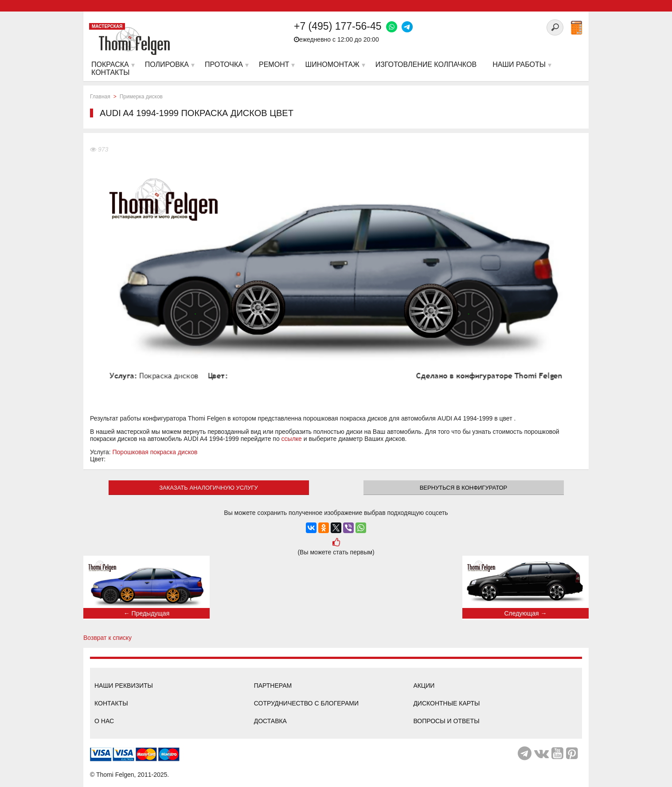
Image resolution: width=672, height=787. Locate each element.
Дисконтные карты (446, 703)
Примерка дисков (141, 97)
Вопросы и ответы (446, 721)
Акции (424, 686)
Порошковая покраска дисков (155, 452)
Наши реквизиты (124, 686)
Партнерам (273, 686)
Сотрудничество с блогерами (306, 703)
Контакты (111, 703)
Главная (100, 97)
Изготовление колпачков (426, 64)
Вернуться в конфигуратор (464, 488)
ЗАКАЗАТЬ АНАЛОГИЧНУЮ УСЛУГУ (209, 488)
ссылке (292, 439)
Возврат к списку (107, 638)
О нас (104, 721)
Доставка (270, 721)
